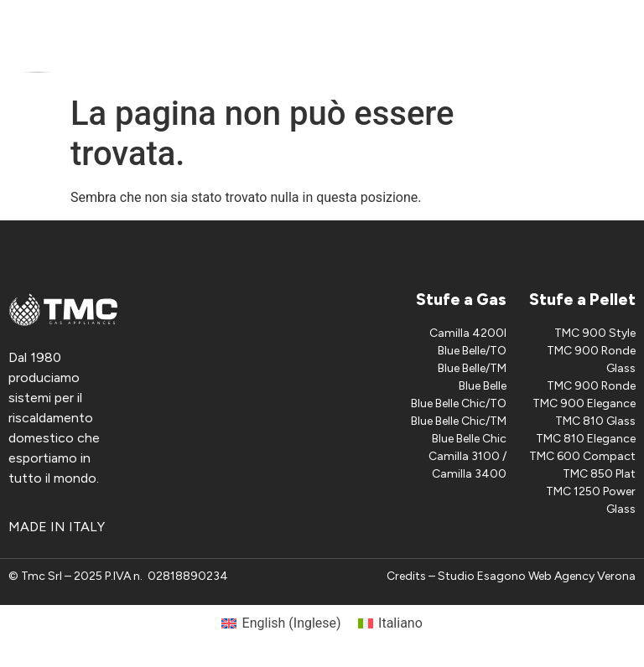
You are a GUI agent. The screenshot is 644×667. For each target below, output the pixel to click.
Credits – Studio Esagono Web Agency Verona (511, 576)
